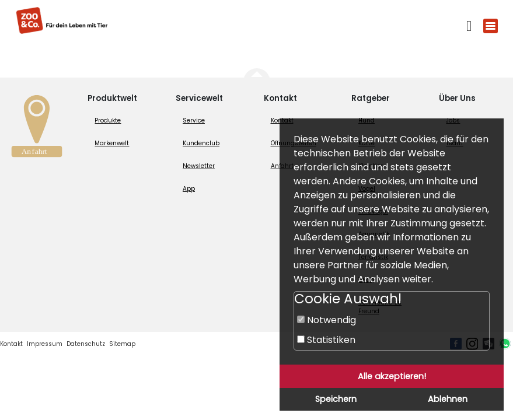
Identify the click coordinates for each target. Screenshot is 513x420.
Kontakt (11, 344)
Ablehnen (448, 399)
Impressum (45, 344)
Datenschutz (86, 344)
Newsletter (199, 166)
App (189, 189)
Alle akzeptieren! (392, 376)
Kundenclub (201, 143)
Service (194, 120)
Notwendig (327, 320)
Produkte (108, 120)
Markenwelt (112, 143)
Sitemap (122, 344)
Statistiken (326, 340)
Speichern (336, 399)
